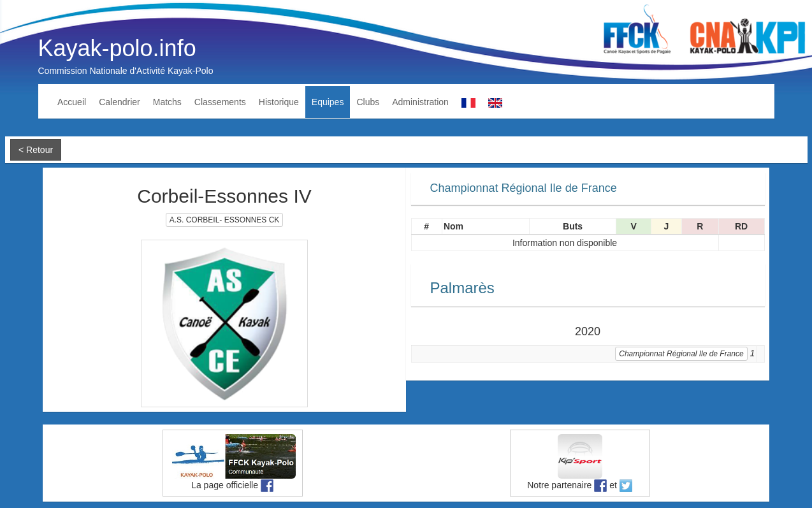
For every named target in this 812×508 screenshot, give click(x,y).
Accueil (72, 102)
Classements (220, 102)
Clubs (368, 102)
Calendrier (120, 102)
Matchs (167, 102)
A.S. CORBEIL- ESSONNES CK (225, 220)
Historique (279, 102)
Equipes (328, 102)
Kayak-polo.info (117, 48)
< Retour (36, 150)
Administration (420, 102)
